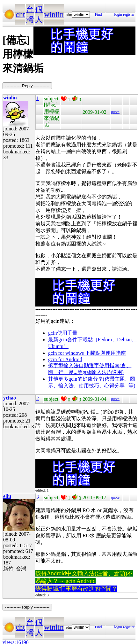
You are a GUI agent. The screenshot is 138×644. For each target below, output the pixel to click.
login (118, 14)
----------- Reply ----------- (27, 86)
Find (98, 14)
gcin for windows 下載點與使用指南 (87, 353)
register (129, 14)
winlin (54, 14)
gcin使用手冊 (63, 333)
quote (115, 112)
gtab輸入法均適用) (103, 372)
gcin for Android (65, 359)
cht (20, 14)
